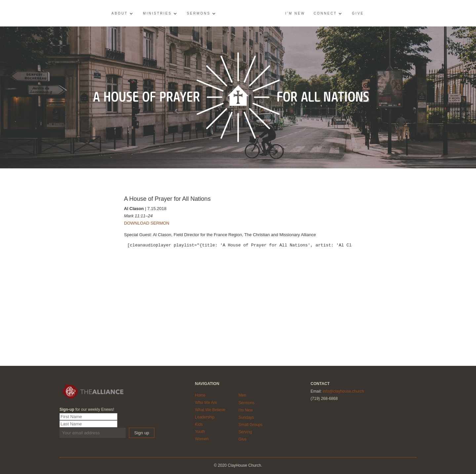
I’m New (295, 14)
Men (242, 395)
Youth (200, 432)
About (119, 14)
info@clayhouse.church (343, 391)
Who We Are (206, 403)
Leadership (205, 417)
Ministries (157, 14)
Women (202, 439)
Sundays (246, 417)
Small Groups (251, 425)
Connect (325, 14)
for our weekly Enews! (87, 409)
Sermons (199, 14)
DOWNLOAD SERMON (147, 223)
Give (358, 14)
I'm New (246, 410)
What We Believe (210, 410)
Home (200, 395)
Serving (245, 432)
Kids (199, 424)
